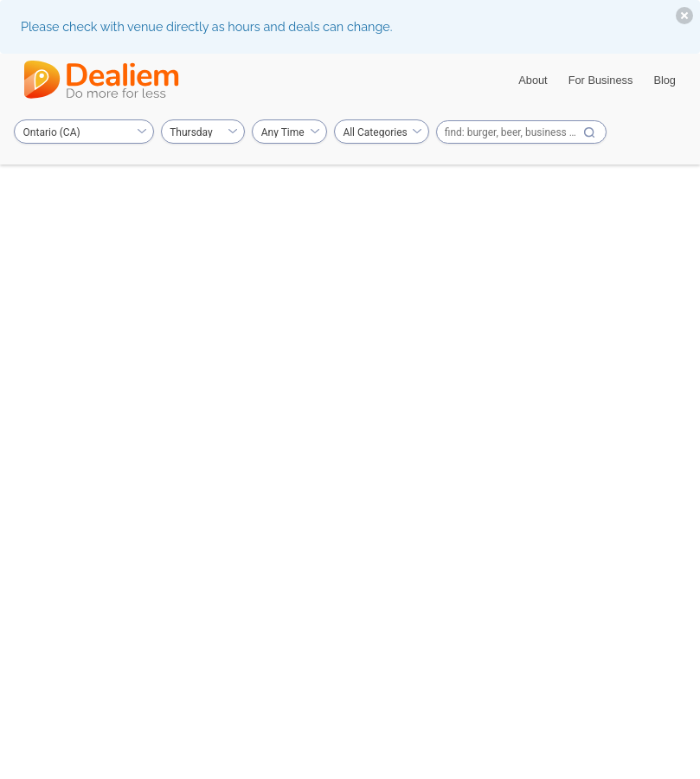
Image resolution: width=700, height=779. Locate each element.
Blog (665, 80)
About (533, 80)
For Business (601, 80)
